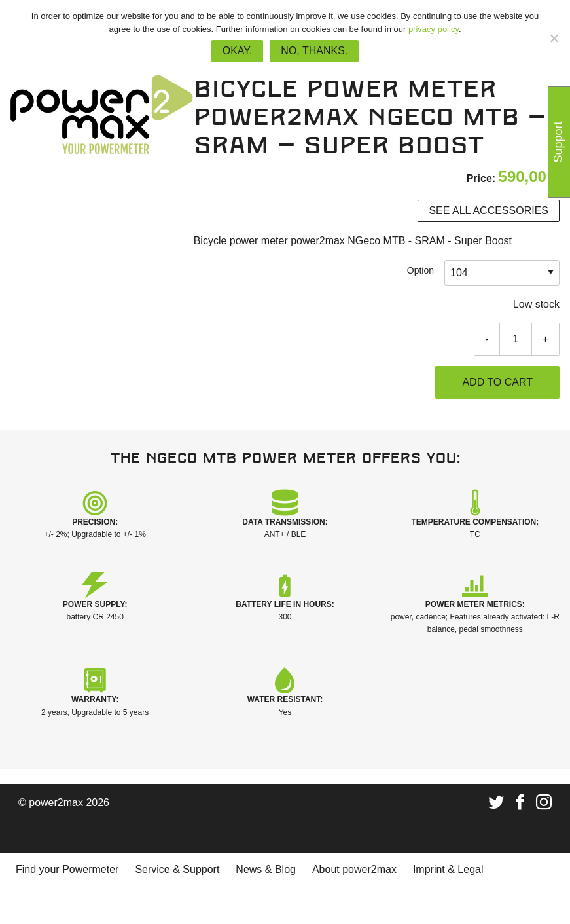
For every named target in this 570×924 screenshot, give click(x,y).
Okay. (238, 51)
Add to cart (497, 382)
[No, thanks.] (554, 38)
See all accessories (489, 211)
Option (420, 270)
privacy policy (434, 29)
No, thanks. (314, 51)
